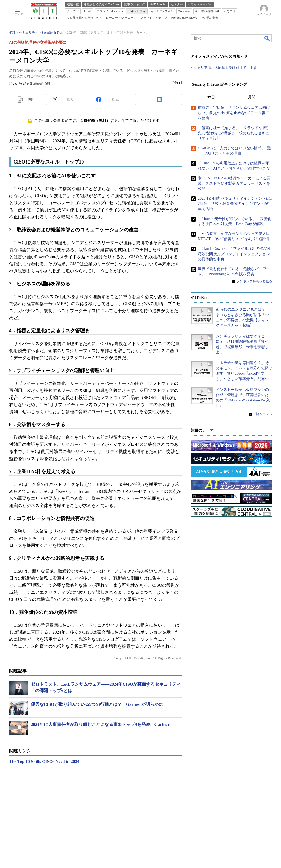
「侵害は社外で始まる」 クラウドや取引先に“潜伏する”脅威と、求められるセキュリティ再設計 (234, 133)
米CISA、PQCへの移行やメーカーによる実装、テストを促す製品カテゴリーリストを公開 (234, 184)
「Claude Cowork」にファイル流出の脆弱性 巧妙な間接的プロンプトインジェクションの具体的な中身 (236, 254)
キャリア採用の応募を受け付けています (225, 68)
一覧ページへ (262, 414)
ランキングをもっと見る (254, 282)
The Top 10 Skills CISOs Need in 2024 (44, 762)
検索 (267, 38)
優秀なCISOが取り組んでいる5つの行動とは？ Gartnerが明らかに (97, 704)
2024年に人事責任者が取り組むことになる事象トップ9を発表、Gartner (100, 724)
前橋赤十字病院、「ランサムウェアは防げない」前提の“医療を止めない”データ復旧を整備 (234, 113)
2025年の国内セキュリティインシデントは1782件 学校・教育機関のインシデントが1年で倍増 (235, 204)
